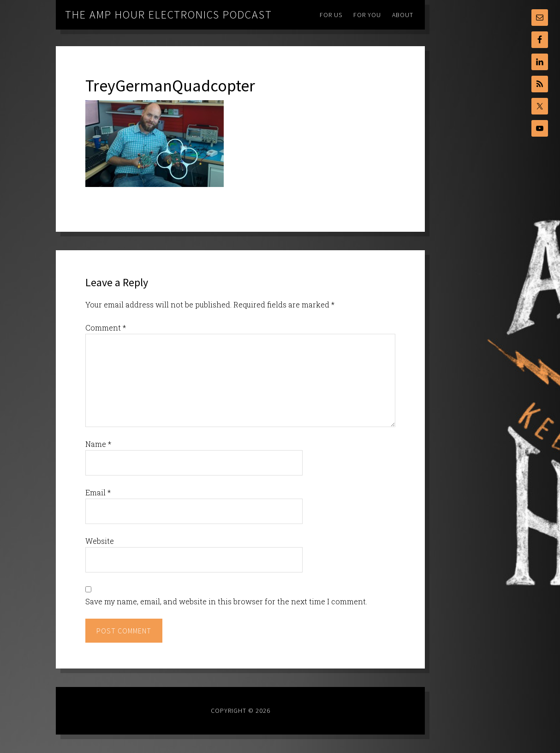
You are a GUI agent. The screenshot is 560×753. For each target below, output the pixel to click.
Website (100, 541)
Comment (106, 328)
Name (98, 444)
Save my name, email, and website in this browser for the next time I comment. (226, 601)
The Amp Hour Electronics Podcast (169, 15)
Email (98, 492)
